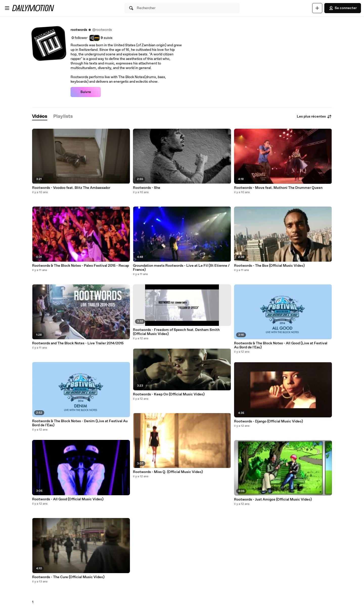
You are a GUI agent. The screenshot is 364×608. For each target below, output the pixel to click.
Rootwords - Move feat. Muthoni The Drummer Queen (278, 188)
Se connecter (343, 8)
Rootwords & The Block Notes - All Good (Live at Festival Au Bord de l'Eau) (281, 345)
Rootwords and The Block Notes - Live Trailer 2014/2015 (78, 343)
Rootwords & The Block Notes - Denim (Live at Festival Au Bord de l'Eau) (80, 423)
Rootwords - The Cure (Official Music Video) (68, 577)
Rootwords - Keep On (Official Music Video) (169, 394)
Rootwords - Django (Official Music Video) (268, 421)
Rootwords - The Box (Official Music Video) (269, 266)
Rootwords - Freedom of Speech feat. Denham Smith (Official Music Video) (176, 332)
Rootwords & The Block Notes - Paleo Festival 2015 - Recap (81, 266)
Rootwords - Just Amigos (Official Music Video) (273, 500)
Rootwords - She (147, 188)
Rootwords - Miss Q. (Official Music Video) (168, 472)
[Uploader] (317, 8)
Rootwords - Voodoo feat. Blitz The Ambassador (71, 188)
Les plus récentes (314, 117)
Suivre (86, 92)
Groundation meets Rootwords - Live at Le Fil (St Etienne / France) (181, 268)
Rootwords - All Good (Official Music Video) (68, 499)
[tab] (40, 117)
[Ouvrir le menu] (7, 8)
